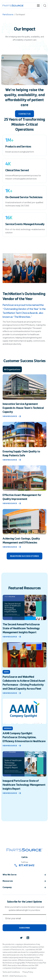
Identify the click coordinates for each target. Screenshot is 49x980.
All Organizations (12, 369)
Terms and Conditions (11, 972)
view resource (12, 637)
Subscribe (24, 928)
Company (7, 887)
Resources (8, 881)
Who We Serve (10, 875)
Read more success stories (24, 556)
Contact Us (24, 114)
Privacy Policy (28, 972)
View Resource (12, 416)
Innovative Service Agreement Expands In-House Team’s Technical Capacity (23, 408)
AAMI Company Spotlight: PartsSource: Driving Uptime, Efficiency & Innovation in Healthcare (24, 738)
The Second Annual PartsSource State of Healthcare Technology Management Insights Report (21, 629)
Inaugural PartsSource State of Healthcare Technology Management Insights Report (24, 785)
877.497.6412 (24, 866)
